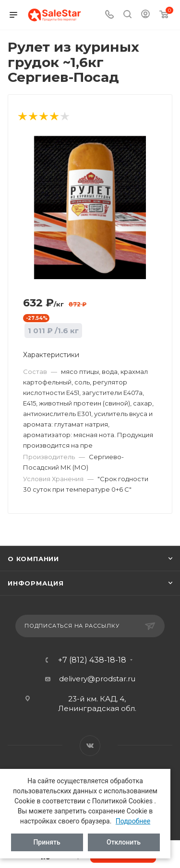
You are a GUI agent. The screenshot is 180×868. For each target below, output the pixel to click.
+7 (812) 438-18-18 (92, 660)
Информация (36, 583)
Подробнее (133, 821)
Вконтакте (90, 746)
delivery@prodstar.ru (97, 679)
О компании (33, 559)
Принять (47, 842)
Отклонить (124, 842)
